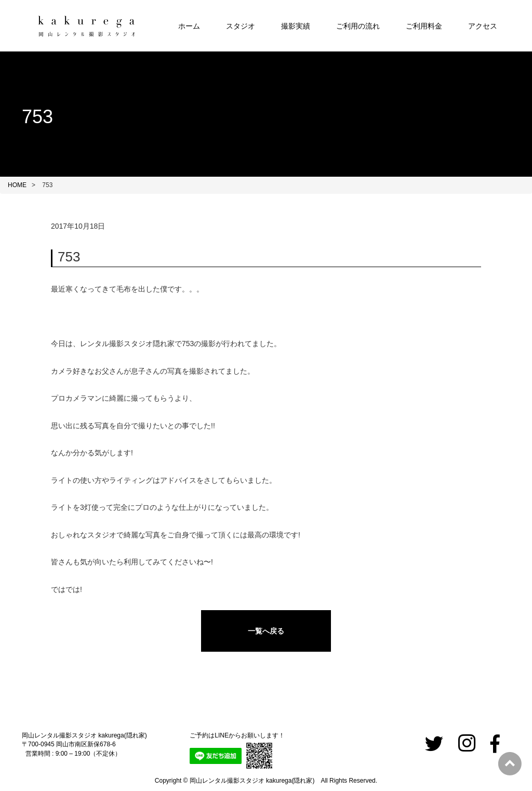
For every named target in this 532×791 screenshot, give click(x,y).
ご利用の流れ (358, 26)
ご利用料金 (424, 26)
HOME (17, 185)
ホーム (189, 26)
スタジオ (241, 26)
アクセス (483, 26)
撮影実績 (296, 26)
